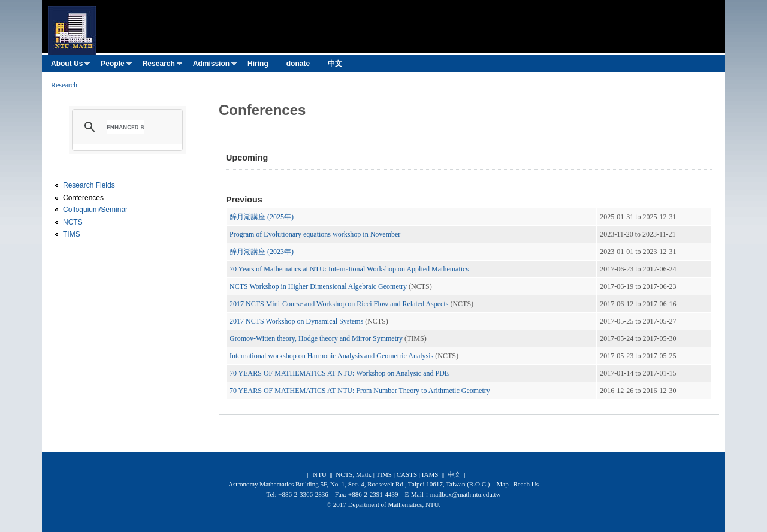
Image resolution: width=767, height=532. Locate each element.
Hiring (258, 64)
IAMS (430, 474)
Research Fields (89, 185)
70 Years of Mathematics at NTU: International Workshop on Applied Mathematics (349, 269)
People (116, 66)
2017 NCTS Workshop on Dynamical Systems (296, 321)
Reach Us (526, 484)
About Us (70, 66)
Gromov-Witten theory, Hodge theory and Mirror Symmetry (317, 338)
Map (502, 484)
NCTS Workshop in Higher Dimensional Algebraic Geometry (318, 286)
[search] (125, 127)
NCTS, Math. (354, 474)
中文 (335, 64)
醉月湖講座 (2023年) (262, 252)
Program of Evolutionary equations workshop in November (315, 234)
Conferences (83, 198)
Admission (215, 66)
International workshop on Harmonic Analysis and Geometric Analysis (331, 356)
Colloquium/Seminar (95, 210)
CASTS (407, 474)
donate (298, 64)
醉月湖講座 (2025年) (262, 217)
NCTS (73, 222)
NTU (320, 474)
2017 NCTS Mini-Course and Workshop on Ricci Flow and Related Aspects (339, 304)
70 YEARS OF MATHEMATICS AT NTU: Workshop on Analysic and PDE (339, 373)
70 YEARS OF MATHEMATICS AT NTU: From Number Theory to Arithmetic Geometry (360, 391)
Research (162, 66)
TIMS (72, 234)
